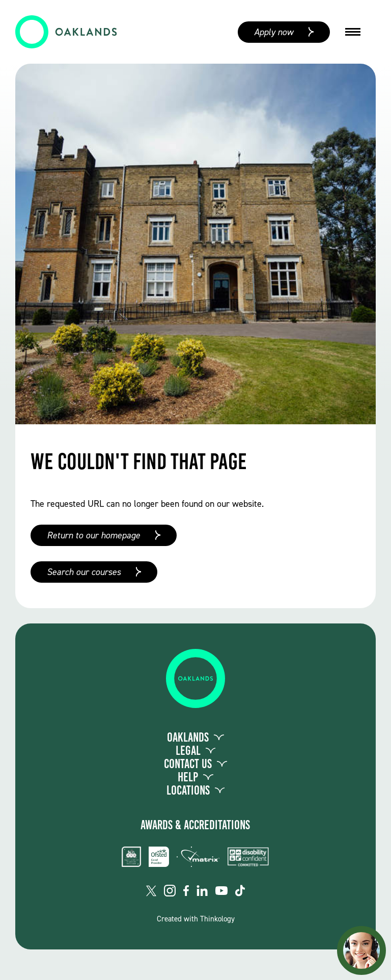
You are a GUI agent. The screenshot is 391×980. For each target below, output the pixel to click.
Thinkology (217, 919)
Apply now (274, 32)
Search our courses (84, 572)
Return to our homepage (93, 535)
